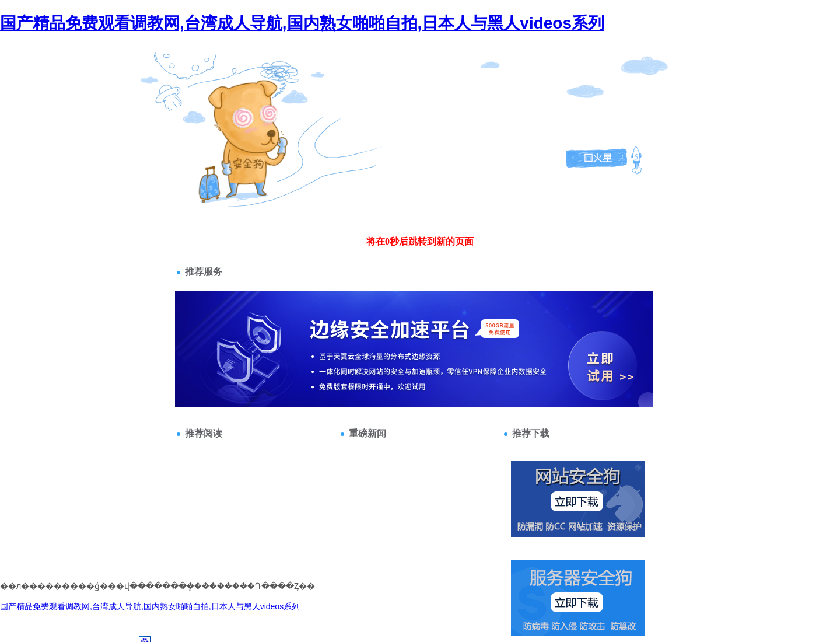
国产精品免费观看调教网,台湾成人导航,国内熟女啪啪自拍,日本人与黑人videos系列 (302, 23)
